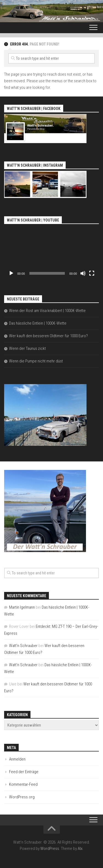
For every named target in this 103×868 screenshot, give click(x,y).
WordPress (50, 849)
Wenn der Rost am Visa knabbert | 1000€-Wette (47, 311)
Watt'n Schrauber (23, 646)
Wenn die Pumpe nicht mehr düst (36, 361)
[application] (51, 252)
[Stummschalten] (83, 273)
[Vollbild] (92, 273)
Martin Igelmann (22, 607)
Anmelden (17, 759)
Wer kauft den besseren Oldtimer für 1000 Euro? (48, 336)
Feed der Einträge (24, 772)
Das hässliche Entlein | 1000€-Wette (38, 323)
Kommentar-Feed (23, 784)
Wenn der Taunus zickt (27, 348)
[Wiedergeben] (11, 273)
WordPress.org (22, 797)
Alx (80, 849)
